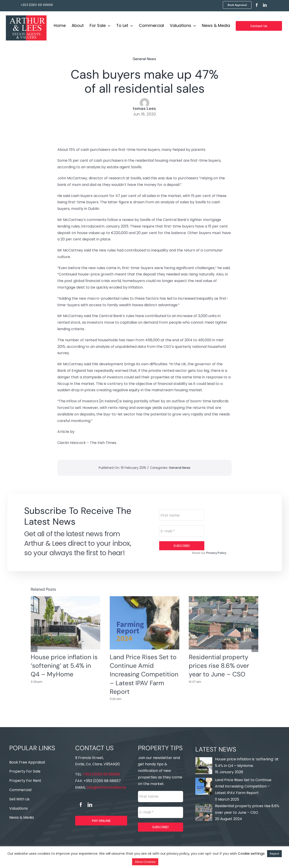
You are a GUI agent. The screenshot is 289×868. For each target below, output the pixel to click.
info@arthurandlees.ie (106, 787)
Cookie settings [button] (251, 853)
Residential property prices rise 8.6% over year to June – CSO (219, 663)
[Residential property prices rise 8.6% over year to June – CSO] (224, 620)
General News (144, 58)
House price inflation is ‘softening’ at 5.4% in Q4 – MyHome (64, 663)
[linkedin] (265, 5)
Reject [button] (274, 854)
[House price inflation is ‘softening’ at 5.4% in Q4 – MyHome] (65, 620)
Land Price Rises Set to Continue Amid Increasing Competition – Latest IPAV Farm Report (144, 671)
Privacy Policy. (217, 553)
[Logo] (26, 16)
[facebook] (257, 5)
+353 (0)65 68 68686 (37, 5)
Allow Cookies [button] (145, 862)
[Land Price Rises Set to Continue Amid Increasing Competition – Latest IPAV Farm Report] (144, 620)
